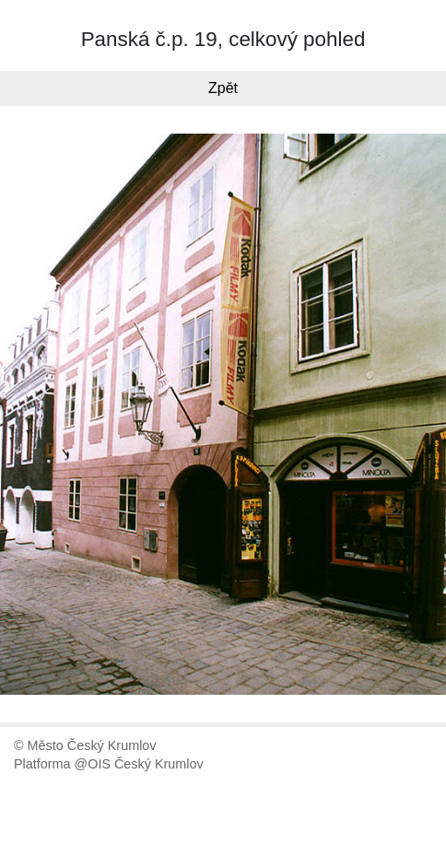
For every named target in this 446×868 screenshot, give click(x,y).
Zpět (223, 88)
